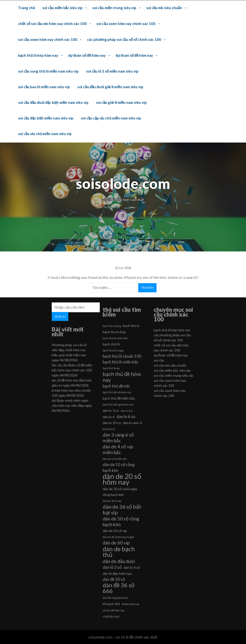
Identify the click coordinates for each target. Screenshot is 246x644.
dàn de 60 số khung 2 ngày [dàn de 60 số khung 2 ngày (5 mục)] (118, 537)
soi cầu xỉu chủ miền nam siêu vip (45, 134)
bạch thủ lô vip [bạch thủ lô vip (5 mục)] (111, 368)
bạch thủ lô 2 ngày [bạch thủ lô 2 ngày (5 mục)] (113, 350)
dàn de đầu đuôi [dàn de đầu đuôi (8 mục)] (119, 561)
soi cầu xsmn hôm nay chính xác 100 (48, 39)
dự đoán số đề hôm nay (87, 55)
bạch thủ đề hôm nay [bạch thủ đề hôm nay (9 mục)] (122, 377)
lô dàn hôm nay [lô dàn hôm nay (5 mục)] (131, 604)
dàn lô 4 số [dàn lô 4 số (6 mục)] (132, 567)
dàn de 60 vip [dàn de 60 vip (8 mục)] (116, 543)
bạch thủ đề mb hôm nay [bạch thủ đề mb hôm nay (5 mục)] (117, 392)
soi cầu (159, 360)
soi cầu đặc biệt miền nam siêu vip (46, 118)
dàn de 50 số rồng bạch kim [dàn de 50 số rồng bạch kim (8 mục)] (121, 522)
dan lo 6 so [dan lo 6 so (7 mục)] (126, 416)
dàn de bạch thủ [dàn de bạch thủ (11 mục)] (119, 552)
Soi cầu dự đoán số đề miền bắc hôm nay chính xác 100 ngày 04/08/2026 (72, 370)
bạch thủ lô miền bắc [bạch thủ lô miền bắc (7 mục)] (121, 362)
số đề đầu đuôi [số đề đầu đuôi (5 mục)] (111, 616)
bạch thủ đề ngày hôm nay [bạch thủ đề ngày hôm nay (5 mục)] (118, 404)
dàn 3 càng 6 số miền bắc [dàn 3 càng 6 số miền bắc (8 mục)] (118, 438)
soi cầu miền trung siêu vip (114, 8)
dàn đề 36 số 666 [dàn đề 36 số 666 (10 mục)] (119, 588)
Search (60, 316)
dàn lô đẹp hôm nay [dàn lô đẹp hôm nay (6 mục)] (117, 573)
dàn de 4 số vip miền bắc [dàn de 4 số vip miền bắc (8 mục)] (118, 449)
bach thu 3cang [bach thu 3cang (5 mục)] (112, 326)
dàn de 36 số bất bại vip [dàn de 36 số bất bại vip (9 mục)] (122, 510)
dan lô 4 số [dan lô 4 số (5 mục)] (109, 429)
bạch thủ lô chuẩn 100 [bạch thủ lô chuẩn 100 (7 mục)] (122, 356)
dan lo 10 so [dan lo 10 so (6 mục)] (112, 423)
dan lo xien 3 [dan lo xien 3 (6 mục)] (132, 423)
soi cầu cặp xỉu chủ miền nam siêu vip (111, 118)
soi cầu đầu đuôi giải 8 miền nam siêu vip (110, 87)
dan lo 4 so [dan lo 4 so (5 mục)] (127, 411)
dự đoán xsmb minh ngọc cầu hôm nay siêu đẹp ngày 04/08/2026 (72, 405)
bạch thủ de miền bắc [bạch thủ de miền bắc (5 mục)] (115, 338)
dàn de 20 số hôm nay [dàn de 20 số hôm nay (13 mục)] (122, 479)
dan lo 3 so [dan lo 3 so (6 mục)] (111, 410)
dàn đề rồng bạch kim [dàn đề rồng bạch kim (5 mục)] (115, 598)
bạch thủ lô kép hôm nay (38, 55)
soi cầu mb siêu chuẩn (164, 8)
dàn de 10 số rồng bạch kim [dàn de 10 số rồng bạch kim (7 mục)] (119, 467)
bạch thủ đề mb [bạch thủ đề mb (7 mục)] (116, 386)
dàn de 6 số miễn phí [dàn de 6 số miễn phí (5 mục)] (115, 459)
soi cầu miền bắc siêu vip (62, 8)
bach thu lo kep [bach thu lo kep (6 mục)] (114, 332)
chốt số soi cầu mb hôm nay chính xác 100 (52, 24)
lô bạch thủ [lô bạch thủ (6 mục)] (111, 604)
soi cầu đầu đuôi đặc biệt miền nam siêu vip (53, 102)
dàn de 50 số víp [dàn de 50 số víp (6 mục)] (115, 531)
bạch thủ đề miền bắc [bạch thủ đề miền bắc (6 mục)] (119, 398)
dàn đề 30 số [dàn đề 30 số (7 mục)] (114, 579)
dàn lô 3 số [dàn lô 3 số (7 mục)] (112, 567)
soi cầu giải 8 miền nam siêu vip (121, 102)
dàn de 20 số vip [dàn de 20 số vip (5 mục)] (112, 501)
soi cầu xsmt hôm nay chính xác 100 (126, 24)
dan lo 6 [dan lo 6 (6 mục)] (109, 417)
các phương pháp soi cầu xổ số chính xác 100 (124, 39)
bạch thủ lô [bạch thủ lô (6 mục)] (111, 344)
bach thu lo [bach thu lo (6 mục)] (131, 326)
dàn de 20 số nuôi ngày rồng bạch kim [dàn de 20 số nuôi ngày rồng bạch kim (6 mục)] (120, 492)
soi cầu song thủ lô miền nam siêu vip (48, 71)
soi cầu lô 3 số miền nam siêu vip (112, 71)
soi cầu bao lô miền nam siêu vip (44, 87)
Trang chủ (26, 8)
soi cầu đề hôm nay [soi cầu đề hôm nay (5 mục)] (114, 610)
